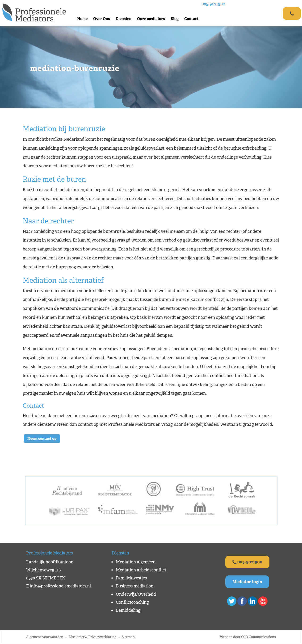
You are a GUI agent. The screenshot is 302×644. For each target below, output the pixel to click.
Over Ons (102, 19)
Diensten (124, 19)
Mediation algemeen (136, 562)
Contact (191, 19)
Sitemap (128, 637)
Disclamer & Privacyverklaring (92, 637)
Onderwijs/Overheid (136, 594)
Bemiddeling (128, 610)
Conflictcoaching (132, 602)
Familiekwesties (131, 578)
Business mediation (135, 586)
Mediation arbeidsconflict (141, 570)
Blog (175, 19)
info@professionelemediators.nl (60, 586)
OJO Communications (258, 637)
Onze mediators (151, 19)
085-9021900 (213, 4)
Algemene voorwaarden (45, 637)
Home (82, 19)
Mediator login (247, 582)
